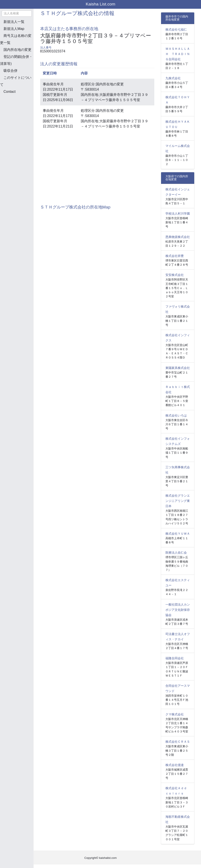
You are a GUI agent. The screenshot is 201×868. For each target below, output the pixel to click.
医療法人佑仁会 (176, 553)
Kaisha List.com (100, 4)
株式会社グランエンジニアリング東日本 (178, 501)
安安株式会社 (175, 275)
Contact (9, 92)
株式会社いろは (176, 415)
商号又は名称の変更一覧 (16, 39)
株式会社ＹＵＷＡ (178, 534)
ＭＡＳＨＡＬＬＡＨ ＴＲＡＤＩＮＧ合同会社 (178, 54)
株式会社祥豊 (175, 256)
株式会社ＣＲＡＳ (178, 742)
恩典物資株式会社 (178, 237)
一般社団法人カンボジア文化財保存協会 (178, 610)
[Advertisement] (22, 121)
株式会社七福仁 (176, 29)
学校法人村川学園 (178, 214)
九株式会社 (173, 78)
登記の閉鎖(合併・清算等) (16, 60)
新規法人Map (14, 29)
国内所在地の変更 (17, 50)
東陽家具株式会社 (178, 368)
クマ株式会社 (175, 714)
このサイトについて (16, 81)
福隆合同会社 (175, 658)
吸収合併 (10, 71)
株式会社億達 (175, 765)
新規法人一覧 (14, 22)
